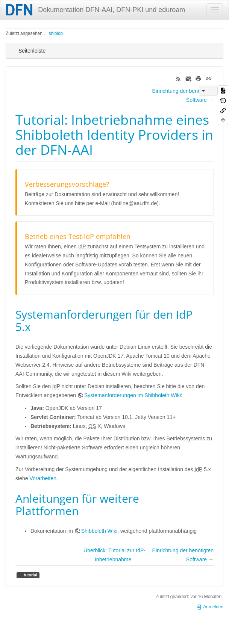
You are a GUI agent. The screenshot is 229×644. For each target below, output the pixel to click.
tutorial (30, 575)
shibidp (56, 33)
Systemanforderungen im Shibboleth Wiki (133, 395)
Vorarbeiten (43, 478)
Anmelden (210, 607)
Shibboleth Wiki (99, 531)
